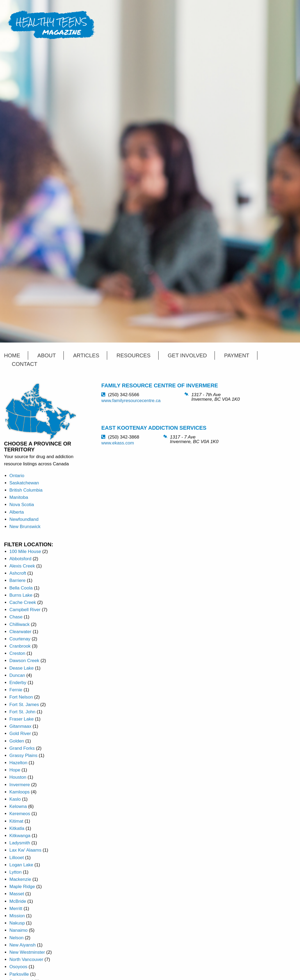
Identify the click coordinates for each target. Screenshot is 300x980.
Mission (17, 916)
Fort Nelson (21, 697)
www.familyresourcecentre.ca (131, 401)
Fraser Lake (22, 719)
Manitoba (19, 497)
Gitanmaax (20, 726)
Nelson (16, 938)
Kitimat (16, 821)
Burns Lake (21, 595)
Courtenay (20, 639)
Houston (18, 777)
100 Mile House (25, 552)
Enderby (18, 683)
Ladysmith (20, 843)
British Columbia (26, 490)
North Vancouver (26, 959)
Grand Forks (22, 748)
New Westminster (27, 952)
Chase (16, 617)
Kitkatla (17, 828)
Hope (15, 770)
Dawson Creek (24, 661)
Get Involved (187, 355)
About (47, 355)
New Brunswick (25, 527)
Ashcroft (18, 573)
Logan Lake (21, 865)
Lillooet (17, 858)
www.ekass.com (118, 443)
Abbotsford (20, 559)
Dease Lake (22, 668)
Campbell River (25, 610)
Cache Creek (23, 602)
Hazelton (18, 763)
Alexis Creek (22, 566)
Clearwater (20, 632)
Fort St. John (22, 712)
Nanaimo (18, 930)
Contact (25, 364)
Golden (17, 741)
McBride (18, 901)
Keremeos (20, 814)
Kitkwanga (20, 836)
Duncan (17, 675)
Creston (17, 653)
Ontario (17, 476)
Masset (17, 894)
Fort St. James (24, 705)
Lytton (16, 872)
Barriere (17, 580)
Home (12, 355)
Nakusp (17, 923)
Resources (134, 355)
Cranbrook (20, 646)
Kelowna (18, 806)
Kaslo (15, 799)
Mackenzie (20, 879)
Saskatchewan (24, 483)
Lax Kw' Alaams (25, 850)
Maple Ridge (22, 887)
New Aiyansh (22, 945)
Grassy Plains (23, 756)
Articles (86, 355)
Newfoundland (24, 519)
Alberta (17, 512)
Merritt (16, 909)
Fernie (16, 690)
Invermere (20, 785)
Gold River (20, 734)
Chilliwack (20, 624)
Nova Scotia (22, 505)
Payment (237, 355)
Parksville (19, 974)
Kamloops (20, 792)
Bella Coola (21, 588)
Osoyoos (18, 967)
